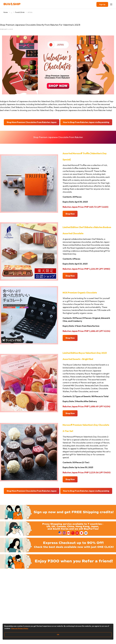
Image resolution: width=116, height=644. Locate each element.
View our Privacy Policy (20, 628)
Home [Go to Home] (6, 12)
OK (58, 635)
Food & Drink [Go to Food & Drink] (20, 12)
